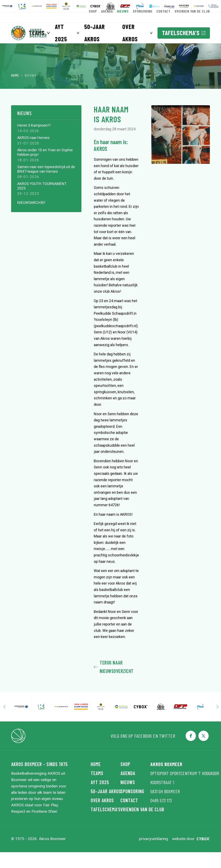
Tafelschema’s (184, 33)
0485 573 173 (161, 816)
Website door (191, 855)
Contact (129, 816)
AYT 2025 (61, 33)
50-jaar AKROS (95, 33)
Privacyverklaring (153, 855)
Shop (125, 780)
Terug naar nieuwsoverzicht (114, 683)
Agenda (128, 789)
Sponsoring (132, 807)
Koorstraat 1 (162, 798)
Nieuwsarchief (31, 219)
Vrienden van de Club (135, 825)
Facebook (143, 752)
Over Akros (130, 33)
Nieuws (24, 129)
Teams (97, 789)
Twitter (167, 752)
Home (15, 91)
